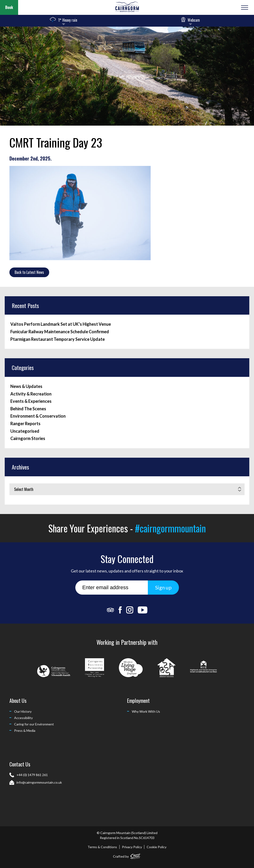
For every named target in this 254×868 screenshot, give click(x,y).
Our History (23, 711)
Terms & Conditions (102, 847)
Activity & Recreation (31, 394)
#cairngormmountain (170, 528)
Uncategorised (25, 431)
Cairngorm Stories (28, 438)
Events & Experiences (31, 401)
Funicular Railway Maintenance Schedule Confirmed (60, 332)
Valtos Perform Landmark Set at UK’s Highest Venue (61, 324)
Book (9, 7)
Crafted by (127, 855)
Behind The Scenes (28, 409)
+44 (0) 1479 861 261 (32, 775)
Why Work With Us (146, 711)
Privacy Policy (132, 847)
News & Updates (26, 386)
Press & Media (25, 730)
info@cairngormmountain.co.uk (39, 782)
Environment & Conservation (38, 416)
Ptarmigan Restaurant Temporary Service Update (58, 339)
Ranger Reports (25, 424)
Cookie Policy (157, 847)
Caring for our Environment (34, 724)
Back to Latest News (29, 272)
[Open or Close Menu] (244, 8)
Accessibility (23, 718)
